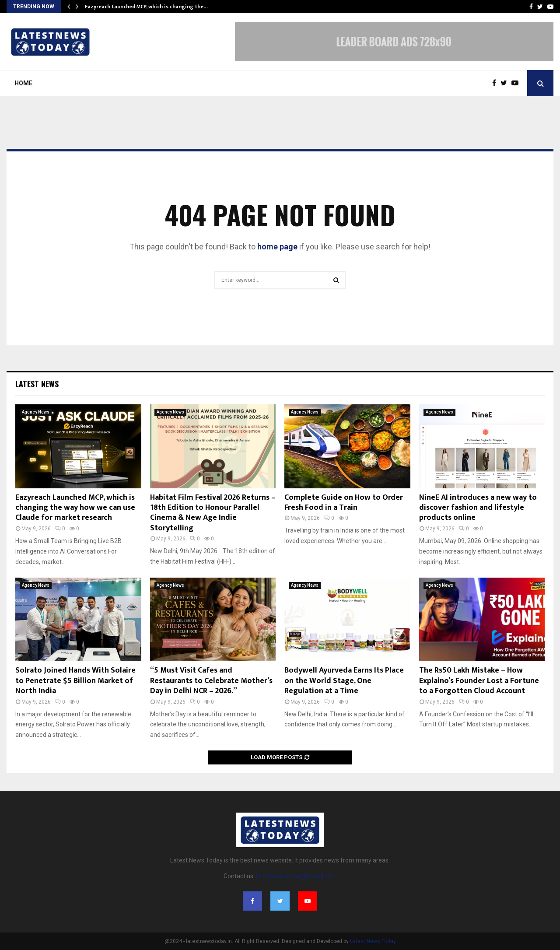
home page (277, 247)
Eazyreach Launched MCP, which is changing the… (146, 7)
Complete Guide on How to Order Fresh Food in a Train (344, 503)
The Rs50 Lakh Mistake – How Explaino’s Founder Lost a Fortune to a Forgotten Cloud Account (479, 681)
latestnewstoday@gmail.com (296, 876)
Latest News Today (373, 941)
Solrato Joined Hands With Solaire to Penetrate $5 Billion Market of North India (75, 681)
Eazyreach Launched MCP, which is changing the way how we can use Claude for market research (75, 508)
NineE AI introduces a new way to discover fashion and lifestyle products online (478, 508)
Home (23, 83)
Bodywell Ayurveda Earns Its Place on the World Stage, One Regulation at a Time (344, 681)
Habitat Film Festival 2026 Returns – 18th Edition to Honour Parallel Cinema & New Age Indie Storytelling (213, 513)
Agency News (36, 412)
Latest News (37, 384)
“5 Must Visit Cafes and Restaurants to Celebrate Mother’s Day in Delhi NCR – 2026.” (211, 681)
